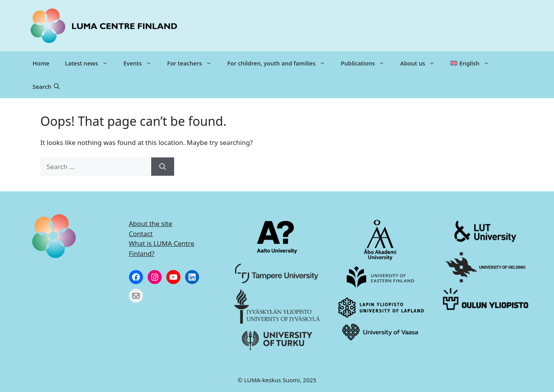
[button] (46, 87)
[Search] (163, 167)
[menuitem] (470, 63)
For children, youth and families (280, 63)
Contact (141, 234)
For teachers (193, 63)
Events (141, 63)
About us (421, 63)
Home (41, 63)
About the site (151, 223)
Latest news (90, 63)
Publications (367, 63)
